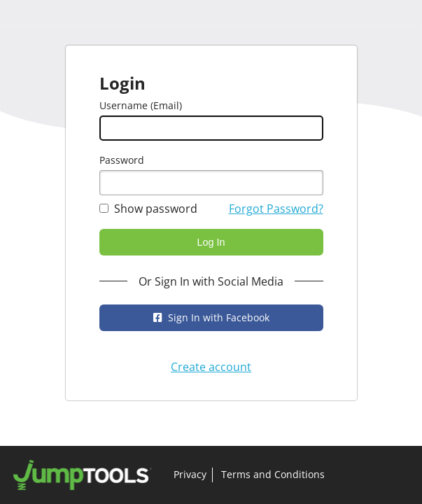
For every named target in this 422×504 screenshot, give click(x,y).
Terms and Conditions (273, 474)
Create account (211, 367)
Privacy (190, 474)
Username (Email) (141, 105)
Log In (211, 242)
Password (122, 160)
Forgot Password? (276, 209)
